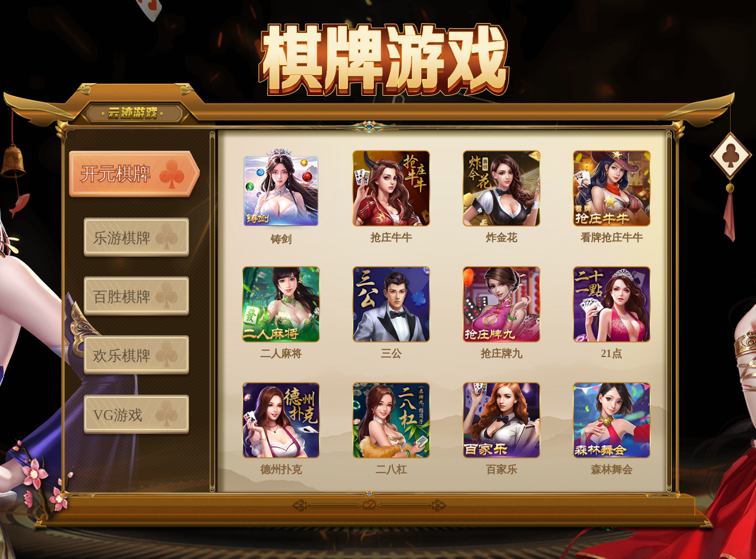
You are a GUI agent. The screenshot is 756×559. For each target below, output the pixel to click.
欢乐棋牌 (122, 356)
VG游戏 (118, 415)
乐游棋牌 (122, 238)
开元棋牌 (115, 174)
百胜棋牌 (122, 297)
